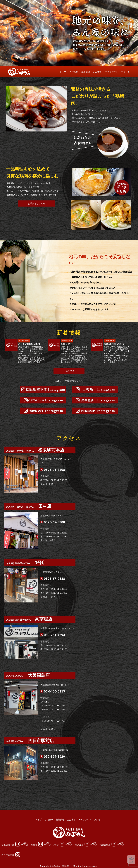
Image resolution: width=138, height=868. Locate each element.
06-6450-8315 (54, 691)
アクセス (125, 72)
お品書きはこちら (37, 204)
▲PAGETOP (131, 859)
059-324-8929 (54, 757)
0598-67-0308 (54, 522)
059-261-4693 (54, 635)
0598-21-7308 (54, 470)
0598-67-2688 (54, 579)
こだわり (74, 72)
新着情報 (86, 72)
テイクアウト (111, 72)
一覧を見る (69, 371)
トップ (63, 72)
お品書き (97, 72)
